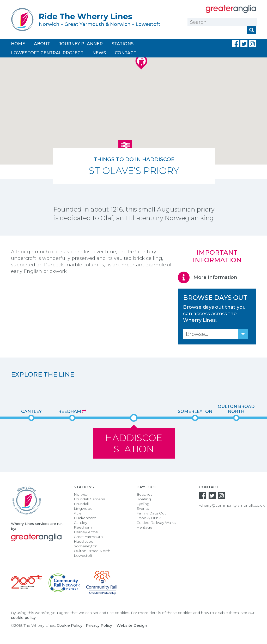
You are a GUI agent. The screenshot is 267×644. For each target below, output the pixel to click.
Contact (126, 53)
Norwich (81, 494)
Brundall (81, 504)
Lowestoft (83, 555)
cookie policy (23, 618)
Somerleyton (195, 411)
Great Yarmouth (88, 537)
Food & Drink (148, 518)
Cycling (143, 504)
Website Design (132, 625)
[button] (125, 146)
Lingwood (83, 508)
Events (142, 508)
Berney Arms (86, 532)
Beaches (144, 494)
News (99, 53)
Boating (144, 499)
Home (18, 44)
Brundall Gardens (89, 499)
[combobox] (216, 334)
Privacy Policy (99, 625)
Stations (123, 44)
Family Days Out (151, 513)
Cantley (31, 411)
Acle (78, 513)
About (42, 44)
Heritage (144, 527)
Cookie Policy (70, 625)
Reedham (72, 411)
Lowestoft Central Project (47, 53)
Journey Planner (81, 44)
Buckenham (85, 518)
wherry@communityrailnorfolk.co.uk (232, 505)
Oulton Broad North (236, 409)
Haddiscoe (84, 541)
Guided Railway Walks (156, 523)
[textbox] (216, 334)
